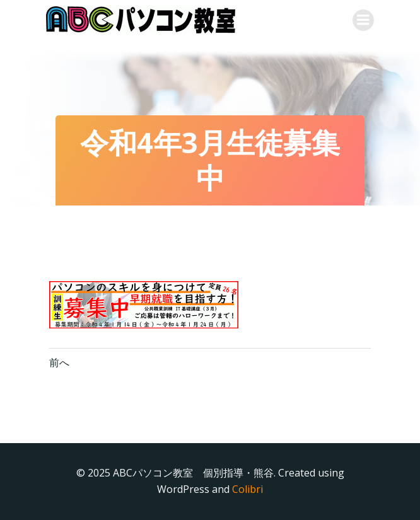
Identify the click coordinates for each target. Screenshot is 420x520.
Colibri (248, 489)
